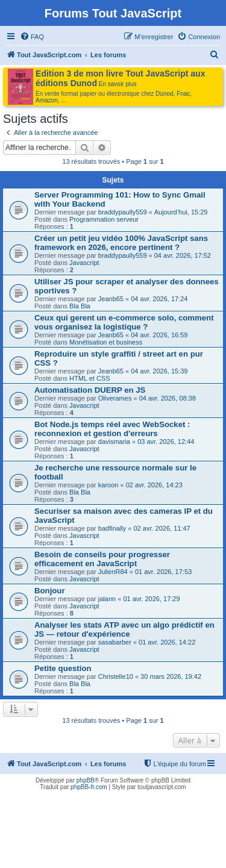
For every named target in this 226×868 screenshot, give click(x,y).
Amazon (47, 100)
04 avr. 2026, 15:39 (159, 371)
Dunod (164, 94)
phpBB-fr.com (89, 787)
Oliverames (115, 398)
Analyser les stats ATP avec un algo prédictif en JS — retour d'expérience (124, 629)
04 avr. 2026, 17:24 (159, 299)
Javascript (84, 263)
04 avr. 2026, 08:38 (168, 398)
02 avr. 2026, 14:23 (154, 485)
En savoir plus (118, 84)
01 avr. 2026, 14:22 (167, 642)
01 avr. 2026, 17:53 (163, 572)
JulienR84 (113, 572)
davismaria (114, 442)
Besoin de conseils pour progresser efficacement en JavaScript (102, 559)
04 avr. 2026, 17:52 (183, 255)
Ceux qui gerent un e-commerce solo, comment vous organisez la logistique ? (124, 322)
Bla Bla (80, 306)
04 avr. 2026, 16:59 (159, 335)
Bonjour (50, 591)
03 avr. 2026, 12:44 (166, 442)
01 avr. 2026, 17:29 (151, 599)
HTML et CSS (89, 378)
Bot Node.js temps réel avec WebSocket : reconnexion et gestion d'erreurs (112, 429)
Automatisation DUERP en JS (90, 390)
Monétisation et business (106, 342)
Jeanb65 (111, 299)
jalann (107, 599)
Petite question (63, 668)
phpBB (86, 780)
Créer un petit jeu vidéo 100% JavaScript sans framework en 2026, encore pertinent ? (121, 243)
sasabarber (115, 642)
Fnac (183, 94)
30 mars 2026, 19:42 (171, 676)
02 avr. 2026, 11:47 (162, 528)
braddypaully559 (123, 212)
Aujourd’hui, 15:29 (181, 212)
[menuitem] (32, 37)
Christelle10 (116, 676)
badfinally (112, 528)
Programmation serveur (104, 219)
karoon (108, 485)
